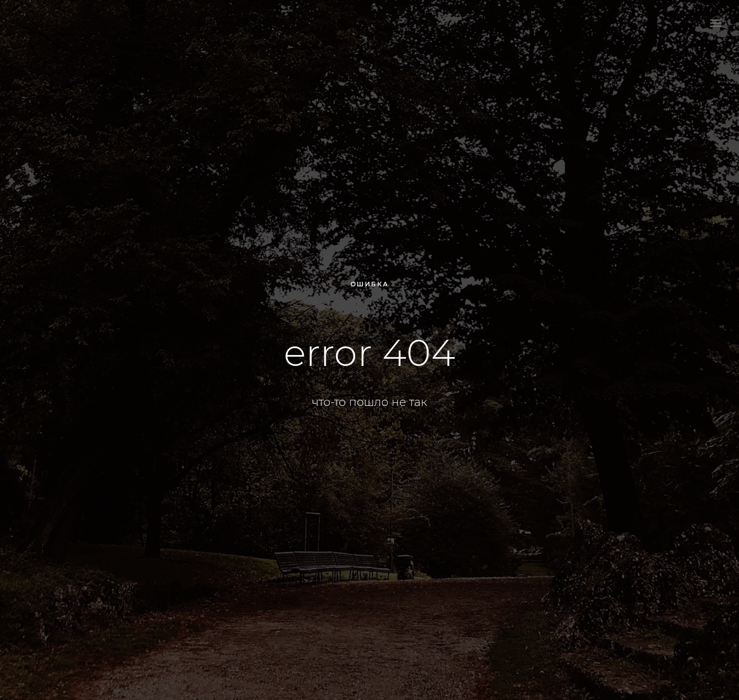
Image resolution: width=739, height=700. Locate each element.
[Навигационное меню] (716, 23)
